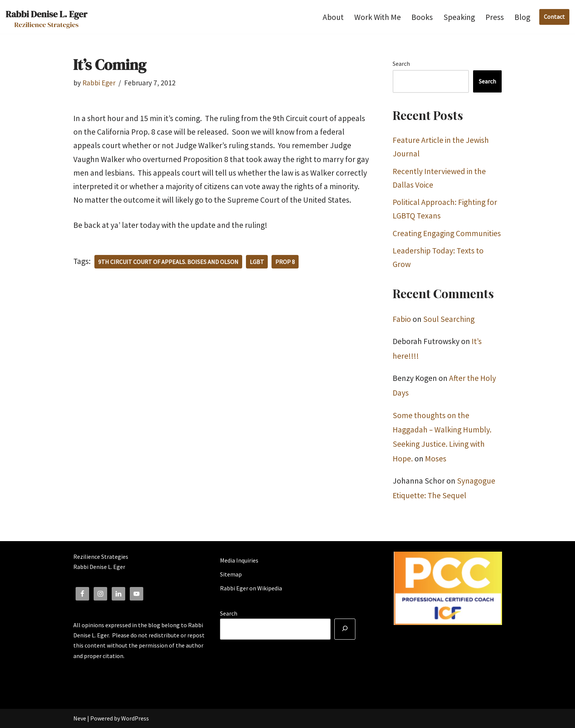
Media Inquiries (239, 560)
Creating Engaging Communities (447, 233)
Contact (554, 17)
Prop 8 (285, 262)
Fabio (402, 319)
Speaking (459, 17)
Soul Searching (449, 319)
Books (422, 17)
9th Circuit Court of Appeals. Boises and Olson (168, 262)
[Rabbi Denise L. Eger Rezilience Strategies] (46, 17)
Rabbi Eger (99, 83)
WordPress (135, 718)
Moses (436, 459)
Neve (80, 718)
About (333, 17)
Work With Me (378, 17)
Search (401, 64)
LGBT (257, 262)
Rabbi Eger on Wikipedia (251, 588)
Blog (522, 17)
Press (495, 17)
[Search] (345, 629)
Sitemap (231, 574)
